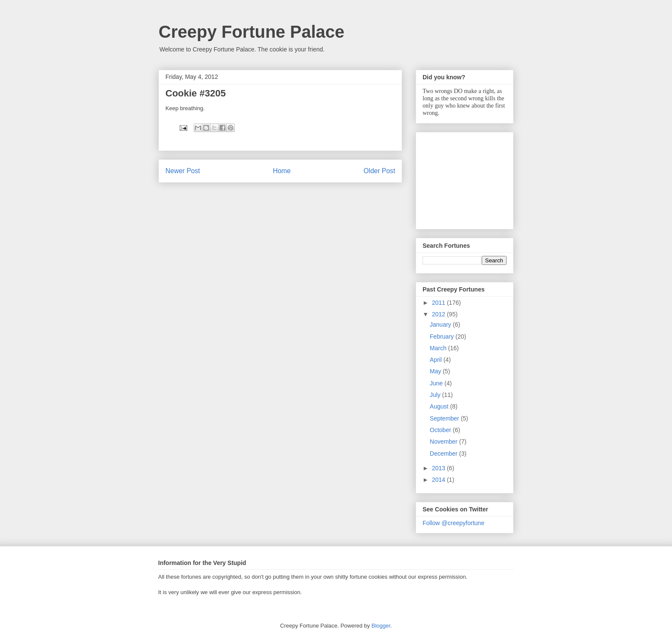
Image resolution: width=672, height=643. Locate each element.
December (444, 454)
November (444, 442)
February (443, 337)
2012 (439, 314)
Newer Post (183, 171)
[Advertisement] (465, 178)
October (441, 430)
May (436, 371)
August (440, 406)
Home (282, 171)
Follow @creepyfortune (453, 523)
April (437, 360)
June (437, 383)
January (441, 325)
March (439, 348)
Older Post (379, 171)
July (436, 395)
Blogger (381, 626)
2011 (439, 303)
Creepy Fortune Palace (252, 32)
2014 (439, 480)
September (445, 418)
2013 (439, 468)
